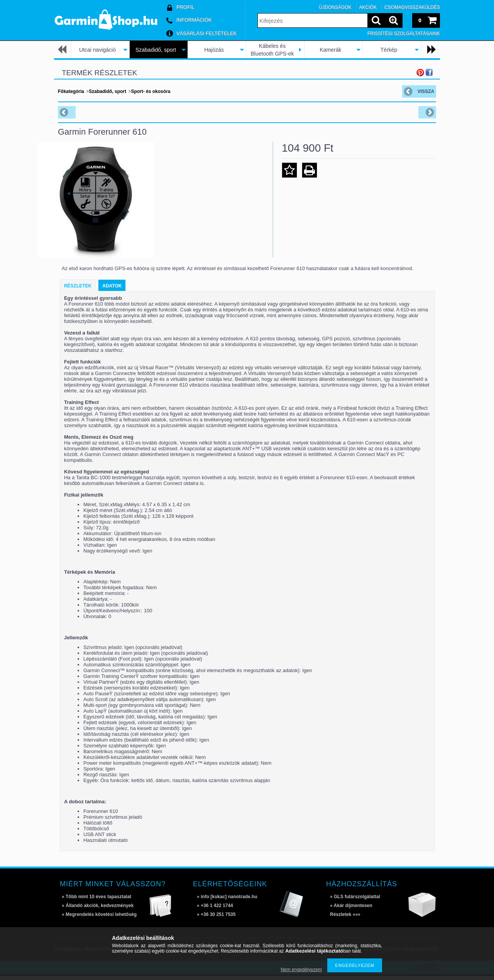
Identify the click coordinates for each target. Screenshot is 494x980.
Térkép (389, 50)
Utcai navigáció (97, 50)
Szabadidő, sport (156, 50)
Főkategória (71, 91)
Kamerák (330, 50)
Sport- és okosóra (151, 91)
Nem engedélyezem (301, 970)
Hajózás (214, 50)
